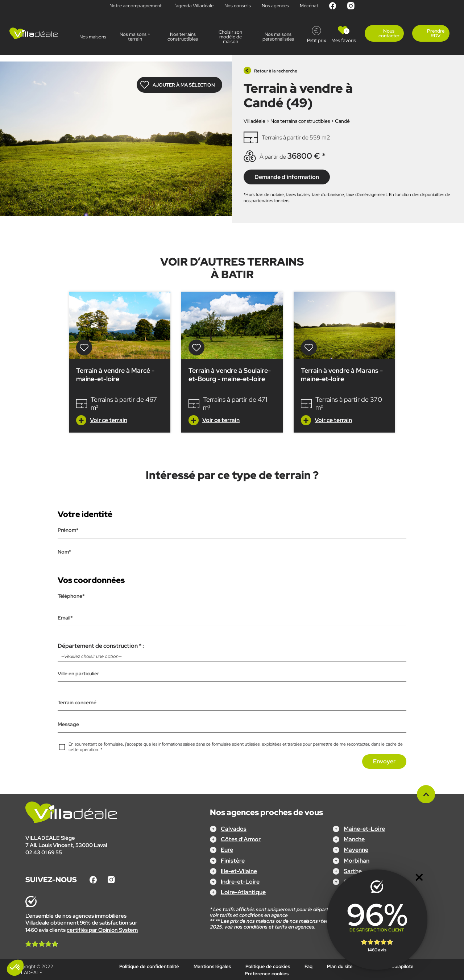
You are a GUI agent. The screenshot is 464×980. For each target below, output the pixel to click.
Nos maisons (93, 37)
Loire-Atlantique (243, 892)
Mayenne (356, 850)
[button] (15, 968)
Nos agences (275, 6)
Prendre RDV (436, 33)
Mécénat (309, 6)
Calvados (234, 829)
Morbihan (357, 860)
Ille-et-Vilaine (239, 871)
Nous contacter (389, 33)
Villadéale (254, 121)
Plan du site (340, 966)
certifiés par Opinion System (102, 930)
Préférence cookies (267, 973)
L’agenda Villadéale (193, 6)
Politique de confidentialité (149, 966)
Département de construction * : (232, 652)
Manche (354, 839)
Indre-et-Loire (240, 882)
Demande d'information (287, 177)
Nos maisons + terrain (135, 37)
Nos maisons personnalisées (278, 37)
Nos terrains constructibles (183, 37)
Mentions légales (212, 966)
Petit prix (316, 40)
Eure (227, 850)
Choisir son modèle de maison (230, 37)
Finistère (233, 860)
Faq (308, 966)
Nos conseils (238, 6)
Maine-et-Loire (364, 829)
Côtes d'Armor (241, 839)
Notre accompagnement (136, 6)
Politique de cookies (268, 966)
